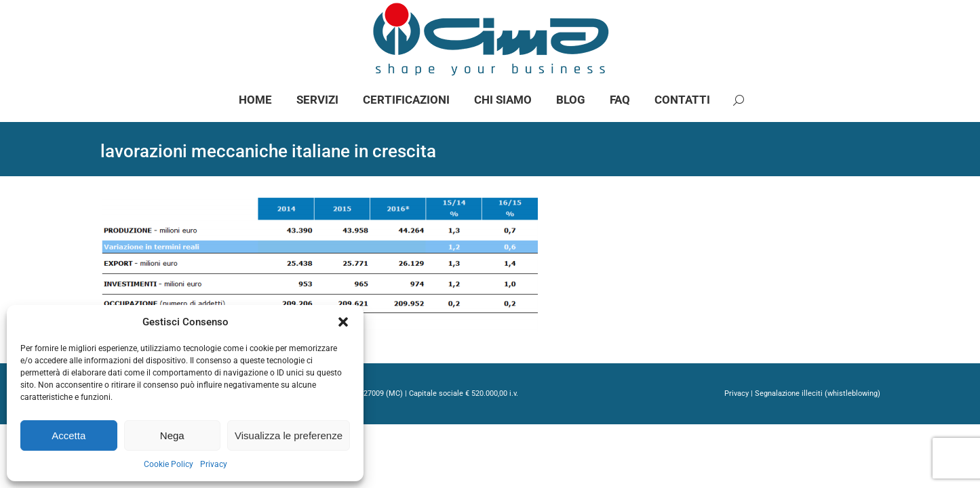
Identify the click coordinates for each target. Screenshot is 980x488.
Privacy (214, 464)
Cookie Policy (169, 464)
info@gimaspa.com (251, 19)
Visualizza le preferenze (289, 435)
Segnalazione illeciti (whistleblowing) (818, 432)
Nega (172, 435)
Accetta (68, 435)
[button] (343, 322)
